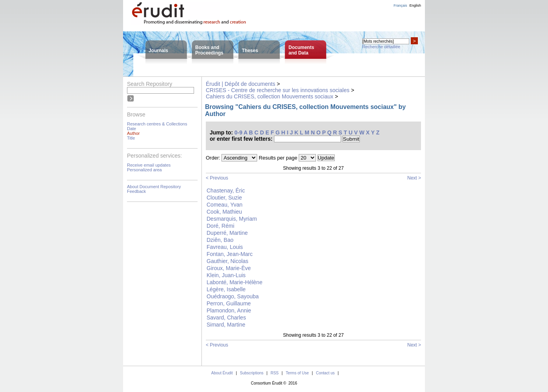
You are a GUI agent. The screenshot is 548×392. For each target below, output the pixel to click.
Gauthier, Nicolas (228, 261)
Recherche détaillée (381, 47)
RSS (275, 373)
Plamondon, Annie (229, 310)
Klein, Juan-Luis (226, 275)
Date (132, 129)
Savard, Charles (226, 318)
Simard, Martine (226, 325)
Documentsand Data (301, 50)
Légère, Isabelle (226, 289)
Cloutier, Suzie (224, 198)
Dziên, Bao (220, 240)
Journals (158, 51)
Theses (250, 51)
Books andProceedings (209, 50)
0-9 (238, 132)
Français (400, 5)
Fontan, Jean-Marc (230, 254)
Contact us (325, 373)
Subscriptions (252, 373)
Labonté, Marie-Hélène (234, 282)
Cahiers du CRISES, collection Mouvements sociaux (269, 96)
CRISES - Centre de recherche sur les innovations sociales (278, 90)
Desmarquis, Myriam (232, 219)
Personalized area (144, 170)
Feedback (136, 191)
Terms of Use (297, 373)
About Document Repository (154, 187)
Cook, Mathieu (224, 212)
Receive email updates (149, 165)
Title (131, 138)
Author (133, 133)
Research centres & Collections (157, 124)
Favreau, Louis (225, 247)
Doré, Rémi (220, 226)
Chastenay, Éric (226, 191)
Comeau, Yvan (225, 205)
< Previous (217, 178)
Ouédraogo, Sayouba (233, 296)
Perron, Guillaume (229, 303)
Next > (414, 178)
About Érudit (222, 373)
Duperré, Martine (227, 233)
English (415, 5)
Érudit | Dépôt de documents (240, 84)
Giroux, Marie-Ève (229, 268)
